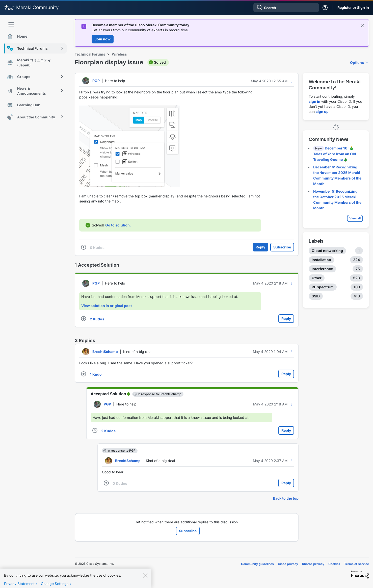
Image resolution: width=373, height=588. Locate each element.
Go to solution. (118, 225)
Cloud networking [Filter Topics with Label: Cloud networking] (327, 251)
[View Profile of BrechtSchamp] (105, 352)
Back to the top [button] (286, 498)
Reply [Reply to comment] (286, 318)
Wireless (119, 54)
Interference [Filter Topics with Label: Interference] (322, 269)
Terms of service (357, 564)
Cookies (334, 564)
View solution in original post (106, 306)
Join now (103, 39)
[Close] (145, 579)
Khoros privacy (313, 564)
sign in (314, 101)
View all (355, 218)
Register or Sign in (353, 7)
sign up (322, 111)
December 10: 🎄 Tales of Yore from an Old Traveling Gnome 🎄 (335, 154)
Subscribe (282, 247)
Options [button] (357, 62)
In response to (160, 394)
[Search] (286, 8)
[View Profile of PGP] (96, 81)
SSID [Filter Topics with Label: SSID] (316, 296)
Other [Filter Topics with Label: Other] (317, 278)
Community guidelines (257, 564)
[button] (291, 81)
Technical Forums (90, 54)
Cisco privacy (288, 564)
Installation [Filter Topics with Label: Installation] (321, 260)
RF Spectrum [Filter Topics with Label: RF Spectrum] (323, 287)
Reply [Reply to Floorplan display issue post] (260, 247)
